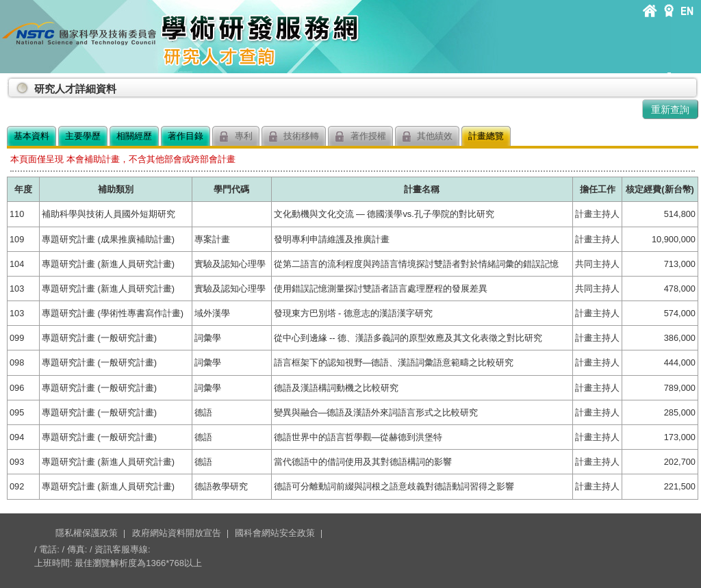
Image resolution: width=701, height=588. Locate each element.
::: (10, 83)
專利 (236, 137)
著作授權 (360, 137)
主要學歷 (83, 136)
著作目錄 (186, 136)
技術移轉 (294, 137)
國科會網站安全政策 (275, 533)
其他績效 (428, 137)
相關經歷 (134, 136)
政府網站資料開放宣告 (177, 533)
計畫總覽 (486, 136)
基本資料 (31, 136)
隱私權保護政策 (87, 533)
